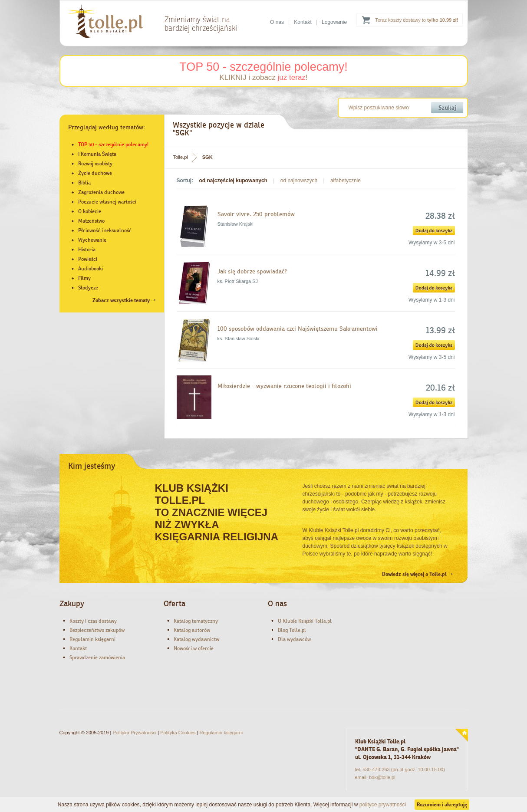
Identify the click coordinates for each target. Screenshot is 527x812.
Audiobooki (91, 269)
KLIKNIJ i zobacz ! (263, 77)
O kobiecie (90, 211)
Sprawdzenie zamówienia (97, 657)
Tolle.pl (181, 157)
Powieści (88, 259)
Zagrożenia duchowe (101, 192)
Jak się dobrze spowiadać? (252, 271)
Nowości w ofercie (194, 648)
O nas (277, 22)
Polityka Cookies (178, 733)
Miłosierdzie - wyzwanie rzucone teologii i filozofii (284, 386)
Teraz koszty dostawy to (417, 20)
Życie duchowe (95, 173)
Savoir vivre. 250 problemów (256, 214)
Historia (87, 250)
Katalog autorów (192, 630)
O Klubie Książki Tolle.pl (305, 621)
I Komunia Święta (97, 154)
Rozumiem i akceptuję (442, 805)
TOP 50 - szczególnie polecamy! (263, 67)
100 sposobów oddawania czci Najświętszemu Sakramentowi (298, 329)
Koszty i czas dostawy (93, 621)
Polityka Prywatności (134, 733)
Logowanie (334, 22)
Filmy (84, 278)
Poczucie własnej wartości (107, 202)
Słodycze (88, 288)
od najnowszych (299, 181)
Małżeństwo (91, 221)
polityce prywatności (383, 805)
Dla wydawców (294, 639)
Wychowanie (92, 240)
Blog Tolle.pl (292, 630)
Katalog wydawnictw (196, 639)
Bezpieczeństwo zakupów (97, 630)
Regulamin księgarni (92, 639)
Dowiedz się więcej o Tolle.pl (417, 574)
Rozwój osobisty (95, 164)
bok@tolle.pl (382, 777)
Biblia (84, 183)
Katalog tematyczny (196, 621)
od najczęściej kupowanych (233, 181)
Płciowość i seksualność (105, 230)
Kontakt (303, 22)
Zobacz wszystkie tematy (124, 300)
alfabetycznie (346, 181)
